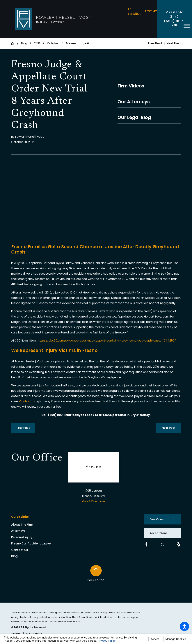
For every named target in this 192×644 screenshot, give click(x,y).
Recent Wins (159, 533)
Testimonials (155, 11)
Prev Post (23, 428)
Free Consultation (162, 519)
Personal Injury (22, 537)
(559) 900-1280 (174, 23)
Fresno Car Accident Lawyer (31, 543)
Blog (24, 43)
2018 (37, 43)
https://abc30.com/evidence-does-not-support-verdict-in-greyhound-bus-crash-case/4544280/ (107, 341)
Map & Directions (93, 501)
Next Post (169, 428)
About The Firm (22, 525)
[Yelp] (179, 544)
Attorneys (18, 531)
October (53, 43)
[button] (184, 626)
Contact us (27, 401)
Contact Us (20, 550)
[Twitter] (162, 544)
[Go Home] (14, 44)
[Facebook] (146, 544)
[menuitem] (39, 525)
